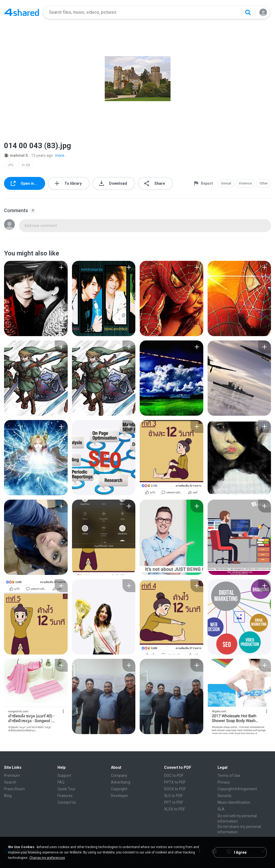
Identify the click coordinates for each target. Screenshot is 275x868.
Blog (8, 796)
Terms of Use (229, 775)
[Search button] (248, 12)
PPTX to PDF (175, 782)
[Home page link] (22, 12)
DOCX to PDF (175, 789)
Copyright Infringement (237, 789)
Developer (120, 796)
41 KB (26, 165)
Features (65, 796)
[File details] (36, 298)
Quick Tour (66, 789)
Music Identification (234, 802)
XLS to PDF (173, 796)
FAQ (61, 782)
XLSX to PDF (175, 809)
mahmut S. (17, 155)
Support (64, 775)
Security (225, 796)
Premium (12, 775)
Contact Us (67, 802)
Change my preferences (47, 858)
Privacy (224, 782)
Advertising (121, 782)
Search (10, 782)
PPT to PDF (174, 802)
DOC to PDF (174, 775)
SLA (221, 809)
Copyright (119, 789)
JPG (10, 165)
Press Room (14, 789)
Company (119, 775)
